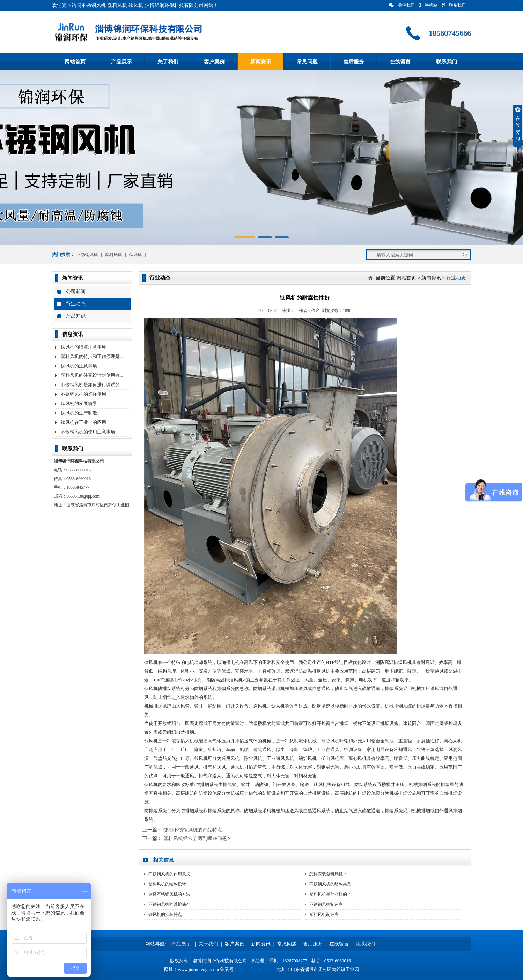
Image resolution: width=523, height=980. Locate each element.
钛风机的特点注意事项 (83, 347)
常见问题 (307, 62)
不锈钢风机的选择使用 (83, 394)
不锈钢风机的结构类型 (330, 884)
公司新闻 (76, 291)
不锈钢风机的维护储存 (169, 904)
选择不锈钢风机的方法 (169, 894)
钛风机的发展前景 (79, 403)
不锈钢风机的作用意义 (169, 874)
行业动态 (76, 304)
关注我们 (402, 5)
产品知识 (76, 316)
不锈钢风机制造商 (326, 904)
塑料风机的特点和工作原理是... (92, 356)
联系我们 (454, 5)
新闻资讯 (261, 62)
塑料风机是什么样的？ (330, 894)
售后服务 (354, 62)
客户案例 (214, 62)
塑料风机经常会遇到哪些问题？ (198, 839)
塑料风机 (113, 255)
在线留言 (400, 62)
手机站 (428, 5)
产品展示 (121, 62)
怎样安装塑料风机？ (328, 874)
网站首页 (75, 62)
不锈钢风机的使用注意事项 (88, 432)
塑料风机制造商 (324, 914)
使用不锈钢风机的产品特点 (193, 830)
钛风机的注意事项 (79, 366)
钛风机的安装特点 (165, 914)
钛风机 (135, 255)
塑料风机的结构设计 (167, 884)
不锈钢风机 (87, 255)
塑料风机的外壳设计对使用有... (92, 375)
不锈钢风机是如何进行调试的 (90, 385)
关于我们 (168, 62)
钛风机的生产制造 (79, 413)
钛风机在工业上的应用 (83, 422)
